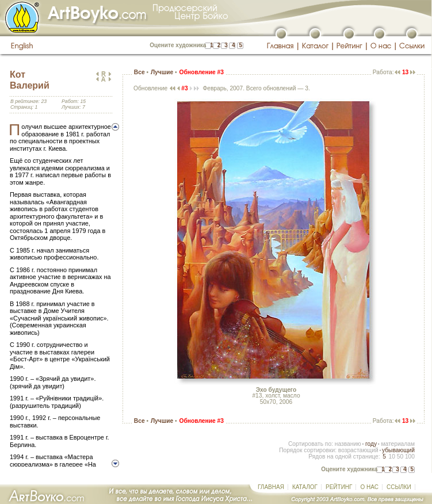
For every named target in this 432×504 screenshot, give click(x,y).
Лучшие (162, 72)
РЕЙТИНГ (339, 487)
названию (348, 444)
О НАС (369, 487)
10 (391, 457)
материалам (398, 444)
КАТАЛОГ (305, 487)
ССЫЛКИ (399, 487)
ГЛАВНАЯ (271, 487)
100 (410, 457)
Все (139, 72)
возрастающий (358, 450)
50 (400, 457)
